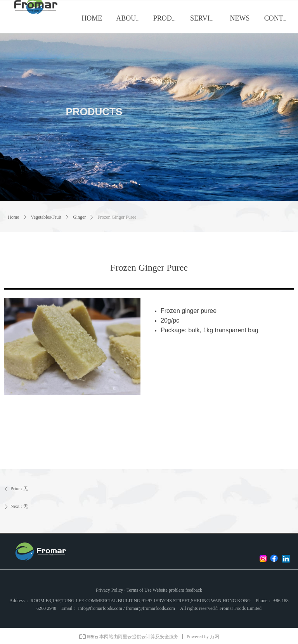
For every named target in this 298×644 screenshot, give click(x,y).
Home (13, 217)
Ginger (79, 217)
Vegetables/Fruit (46, 217)
